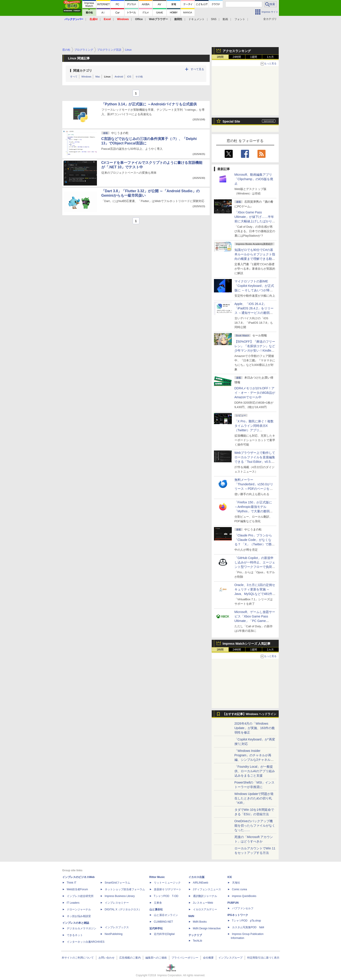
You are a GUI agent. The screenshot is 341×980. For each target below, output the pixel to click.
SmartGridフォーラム (118, 883)
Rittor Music (157, 877)
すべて (74, 77)
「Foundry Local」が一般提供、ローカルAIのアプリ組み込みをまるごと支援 (255, 771)
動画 (225, 19)
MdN (191, 916)
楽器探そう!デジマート (168, 889)
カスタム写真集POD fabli (248, 927)
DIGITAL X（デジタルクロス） (123, 909)
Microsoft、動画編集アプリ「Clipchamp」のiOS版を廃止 (254, 179)
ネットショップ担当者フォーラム (125, 889)
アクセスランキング (237, 51)
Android (119, 77)
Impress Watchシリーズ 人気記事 (247, 644)
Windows (87, 77)
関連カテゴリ (83, 71)
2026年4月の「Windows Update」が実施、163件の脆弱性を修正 (255, 728)
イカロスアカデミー (205, 909)
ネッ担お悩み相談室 (79, 916)
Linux (107, 77)
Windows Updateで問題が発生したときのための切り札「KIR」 (254, 798)
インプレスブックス (117, 927)
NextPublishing (114, 934)
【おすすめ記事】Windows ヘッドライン (250, 714)
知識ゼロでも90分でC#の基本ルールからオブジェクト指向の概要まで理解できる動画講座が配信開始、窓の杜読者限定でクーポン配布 (255, 259)
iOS (129, 77)
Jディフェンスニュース (207, 889)
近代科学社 (156, 928)
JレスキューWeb (203, 903)
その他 (139, 77)
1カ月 (270, 57)
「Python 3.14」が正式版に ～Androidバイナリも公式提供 (149, 104)
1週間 (254, 57)
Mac (98, 77)
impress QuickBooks (244, 896)
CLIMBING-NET (163, 922)
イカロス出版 (197, 877)
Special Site (231, 121)
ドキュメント (197, 19)
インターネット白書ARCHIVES (86, 942)
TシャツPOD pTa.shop (247, 921)
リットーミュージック (167, 883)
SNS (214, 19)
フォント (240, 19)
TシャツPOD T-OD (166, 896)
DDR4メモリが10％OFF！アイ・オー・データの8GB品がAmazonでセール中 (255, 393)
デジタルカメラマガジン (82, 928)
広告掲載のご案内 (130, 958)
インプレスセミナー (117, 903)
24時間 (237, 57)
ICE (230, 877)
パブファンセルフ (243, 908)
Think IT (72, 883)
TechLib (198, 941)
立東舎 (158, 903)
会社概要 (208, 958)
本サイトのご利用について (78, 958)
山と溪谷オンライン (166, 915)
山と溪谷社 (156, 909)
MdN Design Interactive (207, 928)
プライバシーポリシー (185, 958)
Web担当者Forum (77, 889)
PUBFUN (233, 903)
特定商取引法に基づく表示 (263, 958)
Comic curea (240, 889)
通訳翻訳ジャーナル (205, 896)
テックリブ (195, 935)
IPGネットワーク (238, 915)
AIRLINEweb (201, 883)
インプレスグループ (230, 958)
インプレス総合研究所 (80, 896)
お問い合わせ (107, 958)
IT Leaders (73, 903)
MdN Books (200, 922)
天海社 (236, 883)
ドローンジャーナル (79, 909)
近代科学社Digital (164, 934)
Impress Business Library (120, 896)
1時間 (220, 57)
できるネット (75, 935)
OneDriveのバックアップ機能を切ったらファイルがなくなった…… (255, 826)
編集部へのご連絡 (156, 958)
